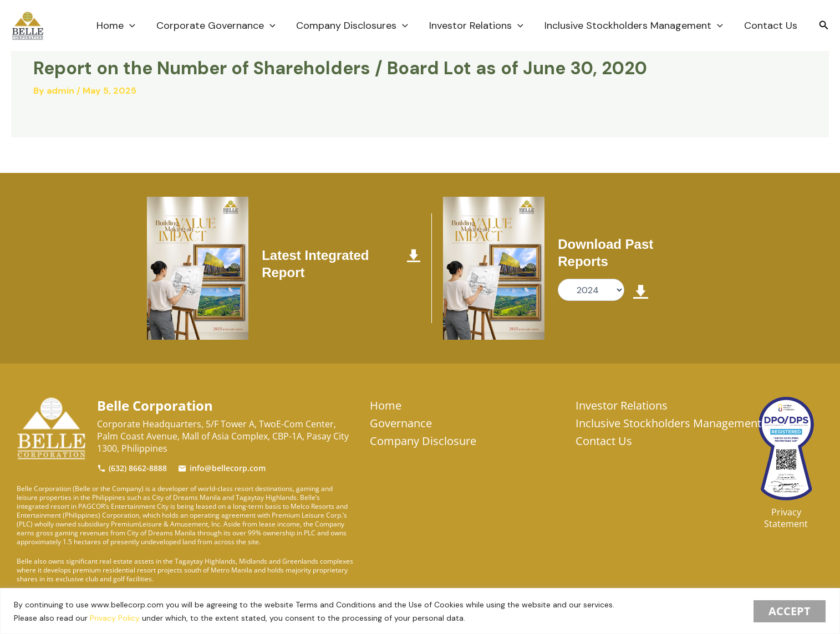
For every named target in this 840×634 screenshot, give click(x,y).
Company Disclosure (423, 441)
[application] (136, 25)
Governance (401, 423)
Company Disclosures (356, 25)
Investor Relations (479, 25)
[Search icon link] (824, 26)
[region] (420, 611)
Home (122, 25)
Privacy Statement (786, 518)
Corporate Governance (221, 25)
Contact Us (771, 25)
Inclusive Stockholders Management (635, 25)
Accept (790, 611)
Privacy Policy (115, 618)
